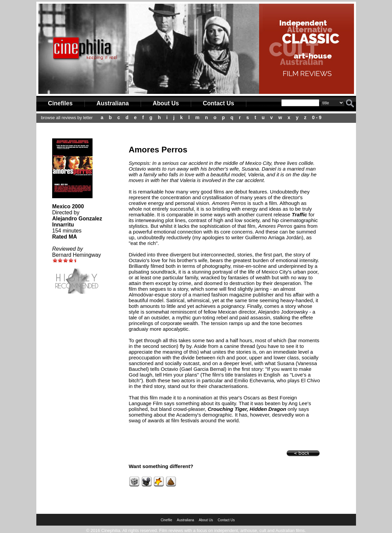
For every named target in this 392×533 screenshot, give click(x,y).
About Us (166, 103)
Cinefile (166, 520)
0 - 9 (317, 117)
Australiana (113, 103)
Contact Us (219, 103)
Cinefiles (60, 103)
